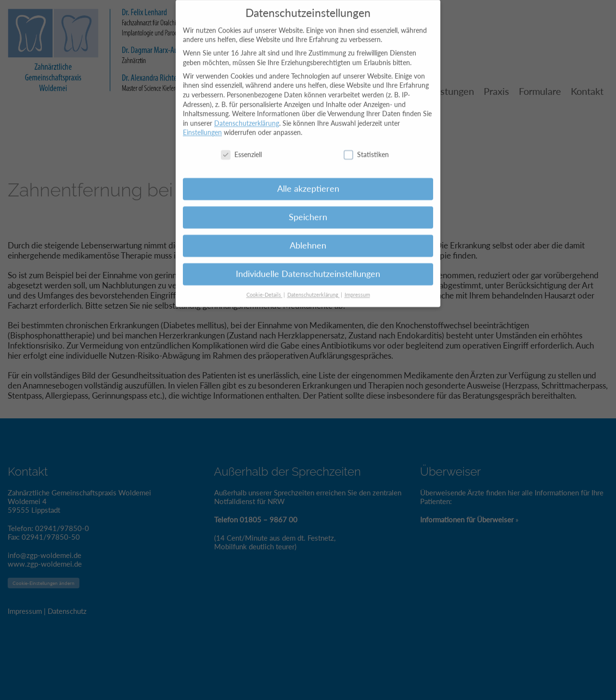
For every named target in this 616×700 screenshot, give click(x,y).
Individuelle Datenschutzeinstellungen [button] (308, 267)
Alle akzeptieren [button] (308, 182)
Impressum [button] (357, 287)
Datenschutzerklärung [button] (314, 287)
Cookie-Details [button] (264, 287)
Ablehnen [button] (308, 239)
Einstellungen (202, 125)
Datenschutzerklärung (247, 116)
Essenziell (241, 148)
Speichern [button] (308, 210)
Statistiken (366, 148)
